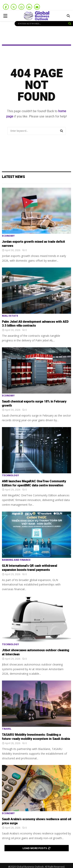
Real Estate (10, 316)
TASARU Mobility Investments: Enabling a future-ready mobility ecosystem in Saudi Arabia (36, 737)
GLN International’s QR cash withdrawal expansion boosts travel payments (29, 568)
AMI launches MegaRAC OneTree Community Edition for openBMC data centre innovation (34, 483)
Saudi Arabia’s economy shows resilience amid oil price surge (36, 821)
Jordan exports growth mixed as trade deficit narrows (33, 244)
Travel (7, 729)
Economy (8, 236)
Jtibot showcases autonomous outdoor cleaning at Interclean (36, 652)
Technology (10, 475)
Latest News (13, 177)
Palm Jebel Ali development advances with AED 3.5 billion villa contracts (35, 324)
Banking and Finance (16, 560)
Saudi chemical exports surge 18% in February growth (34, 404)
